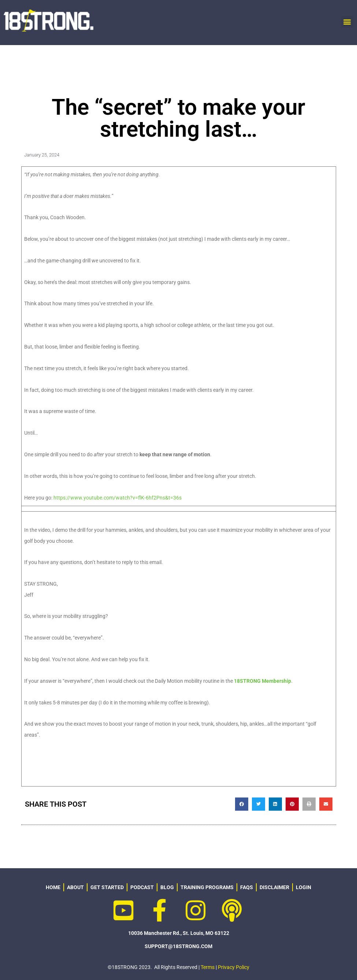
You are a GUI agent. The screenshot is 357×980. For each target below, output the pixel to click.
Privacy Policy (234, 967)
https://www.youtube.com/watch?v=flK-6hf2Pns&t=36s (118, 498)
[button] (347, 22)
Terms (208, 967)
